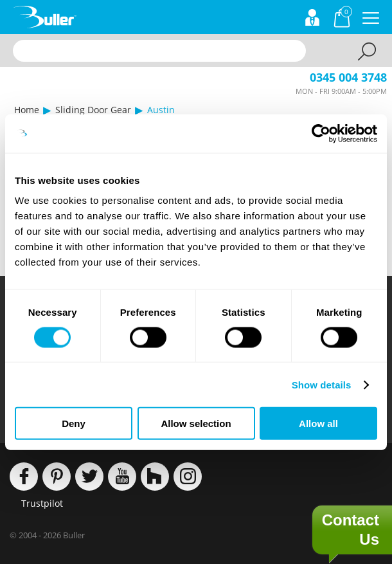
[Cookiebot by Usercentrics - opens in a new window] (321, 133)
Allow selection (196, 423)
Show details (322, 384)
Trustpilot (42, 503)
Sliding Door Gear (93, 110)
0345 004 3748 (348, 77)
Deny (74, 423)
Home (27, 110)
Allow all (318, 423)
